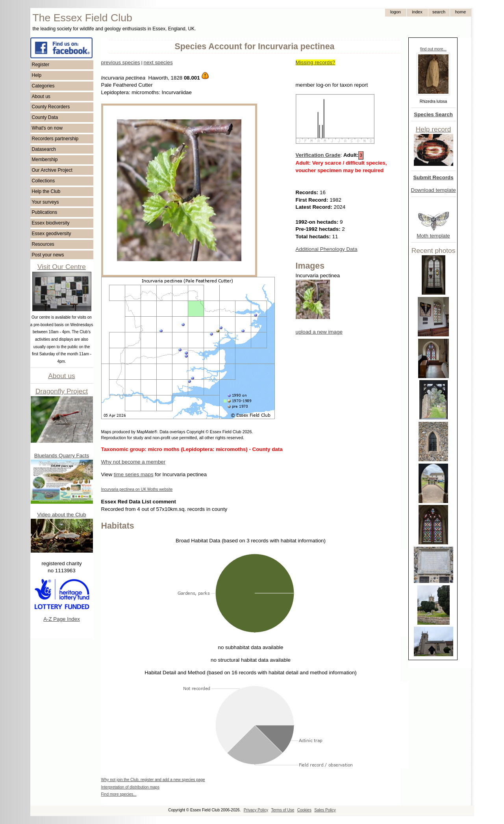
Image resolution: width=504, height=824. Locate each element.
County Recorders (51, 107)
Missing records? (316, 62)
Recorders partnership (55, 139)
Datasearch (44, 149)
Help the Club (46, 191)
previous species (121, 62)
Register (41, 65)
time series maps (134, 474)
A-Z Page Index (62, 619)
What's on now (47, 128)
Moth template (433, 236)
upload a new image (319, 332)
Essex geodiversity (52, 234)
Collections (44, 181)
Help (37, 75)
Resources (43, 244)
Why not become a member (133, 462)
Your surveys (45, 202)
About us (41, 97)
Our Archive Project (52, 170)
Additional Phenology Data (327, 249)
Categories (43, 86)
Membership (45, 160)
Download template (434, 190)
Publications (45, 212)
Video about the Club (61, 515)
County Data (45, 117)
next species (158, 62)
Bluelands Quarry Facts (62, 456)
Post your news (48, 255)
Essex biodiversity (51, 223)
